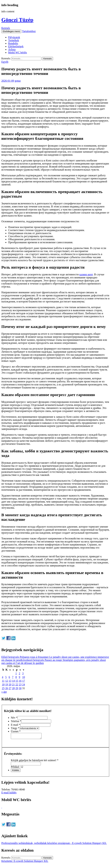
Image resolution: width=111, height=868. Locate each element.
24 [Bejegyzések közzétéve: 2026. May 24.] (24, 685)
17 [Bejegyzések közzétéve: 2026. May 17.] (24, 681)
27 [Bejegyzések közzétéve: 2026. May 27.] (10, 688)
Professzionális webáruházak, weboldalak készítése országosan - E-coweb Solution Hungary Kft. (54, 844)
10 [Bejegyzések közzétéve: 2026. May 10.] (24, 677)
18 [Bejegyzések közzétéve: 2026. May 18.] (3, 685)
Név (14, 718)
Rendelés (13, 43)
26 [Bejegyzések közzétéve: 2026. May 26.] (7, 688)
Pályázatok (14, 37)
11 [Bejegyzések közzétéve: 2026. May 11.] (3, 681)
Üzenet (16, 731)
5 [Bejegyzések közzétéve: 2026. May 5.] (6, 677)
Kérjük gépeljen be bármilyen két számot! (35, 761)
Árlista (12, 49)
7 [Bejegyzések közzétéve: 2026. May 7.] (13, 677)
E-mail (16, 725)
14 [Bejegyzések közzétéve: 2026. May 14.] (13, 681)
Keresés (6, 28)
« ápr (4, 692)
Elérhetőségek (16, 46)
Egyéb (5, 62)
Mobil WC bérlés (18, 52)
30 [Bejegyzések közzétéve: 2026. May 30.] (20, 688)
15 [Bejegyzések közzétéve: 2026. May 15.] (17, 681)
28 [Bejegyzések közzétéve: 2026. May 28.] (13, 688)
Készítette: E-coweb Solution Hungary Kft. (25, 862)
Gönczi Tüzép (17, 20)
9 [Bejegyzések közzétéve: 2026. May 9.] (19, 677)
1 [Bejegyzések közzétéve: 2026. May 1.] (16, 673)
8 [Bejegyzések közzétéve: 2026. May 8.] (16, 677)
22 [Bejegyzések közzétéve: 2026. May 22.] (17, 685)
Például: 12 (17, 768)
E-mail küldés (9, 794)
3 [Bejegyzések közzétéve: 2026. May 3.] (23, 673)
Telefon (16, 721)
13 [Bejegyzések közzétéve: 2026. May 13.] (10, 681)
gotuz (18, 81)
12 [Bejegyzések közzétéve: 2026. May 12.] (7, 681)
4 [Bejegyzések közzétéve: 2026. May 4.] (3, 677)
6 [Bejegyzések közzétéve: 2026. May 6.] (9, 677)
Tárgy (15, 728)
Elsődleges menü (11, 31)
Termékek (14, 40)
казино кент (86, 274)
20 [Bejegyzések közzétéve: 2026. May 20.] (10, 685)
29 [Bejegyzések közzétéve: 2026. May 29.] (17, 688)
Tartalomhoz (29, 31)
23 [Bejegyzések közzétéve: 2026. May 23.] (20, 685)
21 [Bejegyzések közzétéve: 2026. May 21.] (13, 685)
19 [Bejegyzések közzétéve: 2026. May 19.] (7, 685)
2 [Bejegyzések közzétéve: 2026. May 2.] (19, 673)
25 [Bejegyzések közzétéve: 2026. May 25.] (3, 688)
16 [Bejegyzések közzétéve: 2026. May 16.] (20, 681)
